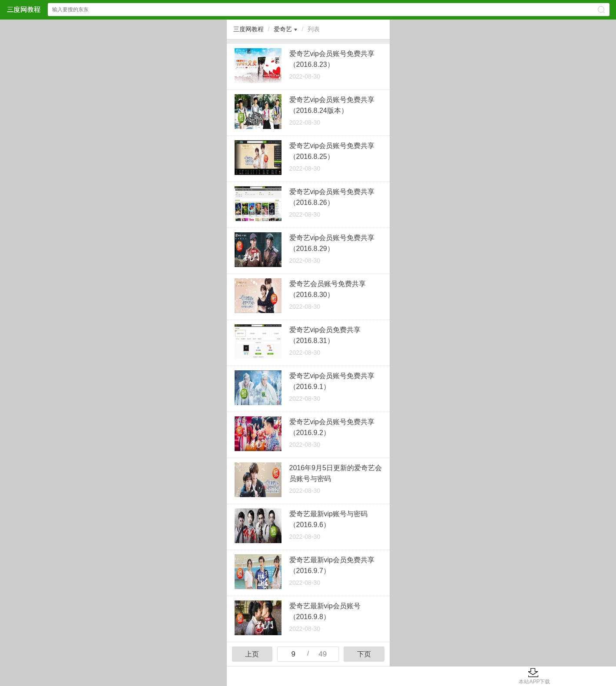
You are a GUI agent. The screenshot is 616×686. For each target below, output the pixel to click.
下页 (364, 654)
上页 (252, 654)
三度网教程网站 (23, 9)
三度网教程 (248, 29)
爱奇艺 (283, 29)
